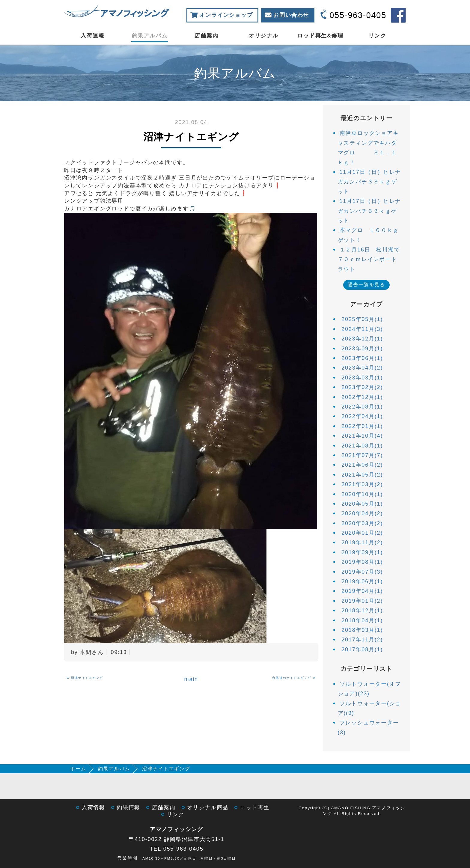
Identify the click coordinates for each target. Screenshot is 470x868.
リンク (377, 36)
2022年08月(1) (362, 407)
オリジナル (264, 36)
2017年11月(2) (362, 640)
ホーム (78, 769)
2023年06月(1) (362, 358)
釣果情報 (128, 807)
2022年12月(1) (362, 397)
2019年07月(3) (362, 572)
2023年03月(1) (362, 378)
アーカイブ (366, 304)
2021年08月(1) (362, 446)
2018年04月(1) (362, 620)
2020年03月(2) (362, 523)
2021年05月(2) (362, 475)
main (191, 679)
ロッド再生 (255, 807)
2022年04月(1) (362, 416)
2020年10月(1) (362, 494)
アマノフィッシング (177, 829)
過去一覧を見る (366, 285)
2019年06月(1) (362, 581)
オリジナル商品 (208, 807)
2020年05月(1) (362, 504)
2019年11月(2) (362, 542)
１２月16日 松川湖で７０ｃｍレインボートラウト (369, 259)
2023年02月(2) (362, 387)
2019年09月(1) (362, 552)
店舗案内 (206, 36)
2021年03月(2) (362, 484)
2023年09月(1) (362, 349)
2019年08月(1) (362, 562)
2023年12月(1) (362, 339)
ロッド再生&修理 (320, 36)
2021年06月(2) (362, 465)
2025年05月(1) (362, 319)
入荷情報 (93, 807)
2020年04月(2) (362, 513)
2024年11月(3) (362, 329)
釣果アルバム (150, 36)
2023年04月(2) (362, 368)
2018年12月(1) (362, 611)
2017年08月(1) (362, 650)
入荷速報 (92, 36)
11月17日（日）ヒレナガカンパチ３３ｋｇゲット (370, 182)
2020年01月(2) (362, 533)
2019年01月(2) (362, 601)
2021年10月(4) (362, 436)
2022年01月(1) (362, 426)
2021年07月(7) (362, 455)
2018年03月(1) (362, 630)
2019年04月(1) (362, 591)
